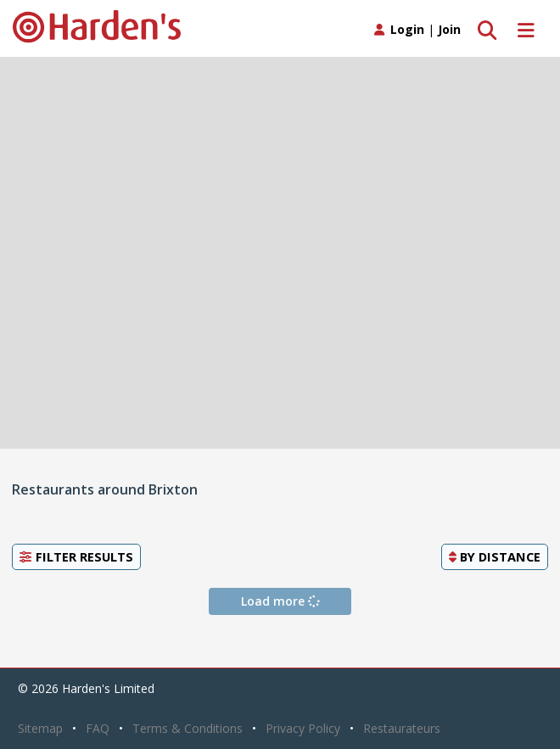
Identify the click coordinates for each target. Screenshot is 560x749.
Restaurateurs (402, 728)
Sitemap (40, 728)
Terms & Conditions (188, 728)
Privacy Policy (303, 728)
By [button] (495, 556)
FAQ (98, 728)
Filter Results (76, 556)
